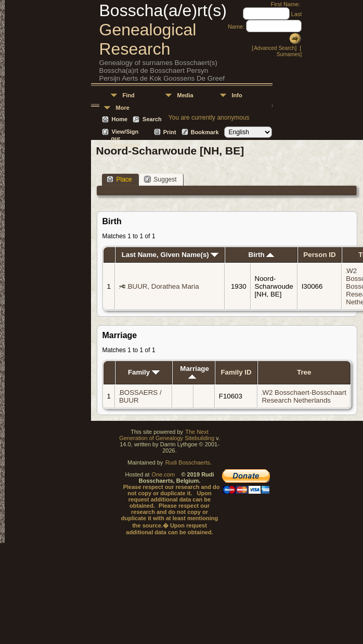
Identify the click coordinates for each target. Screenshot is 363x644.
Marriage (195, 372)
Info (237, 95)
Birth (262, 255)
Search (152, 119)
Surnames (289, 54)
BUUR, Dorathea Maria (164, 286)
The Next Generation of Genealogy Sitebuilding (167, 435)
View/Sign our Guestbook (126, 132)
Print (170, 132)
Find (129, 95)
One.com (164, 474)
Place (119, 179)
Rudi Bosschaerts (188, 462)
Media (185, 95)
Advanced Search (274, 48)
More (123, 108)
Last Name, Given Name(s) (170, 255)
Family (144, 372)
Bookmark (205, 132)
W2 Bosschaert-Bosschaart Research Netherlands (304, 396)
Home (120, 119)
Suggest (160, 179)
